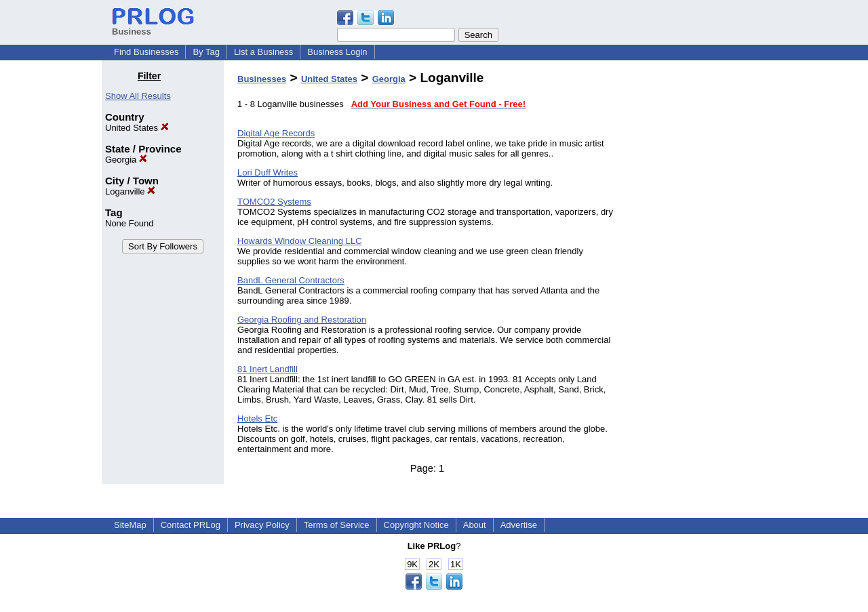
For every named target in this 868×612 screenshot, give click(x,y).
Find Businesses (146, 52)
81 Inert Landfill (268, 369)
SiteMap (130, 525)
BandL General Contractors (291, 280)
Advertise (519, 525)
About (475, 525)
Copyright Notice (416, 525)
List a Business (263, 52)
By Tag (206, 52)
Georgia (126, 160)
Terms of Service (337, 525)
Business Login (337, 52)
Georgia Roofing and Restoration (302, 320)
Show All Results (138, 96)
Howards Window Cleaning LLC (300, 241)
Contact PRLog (191, 525)
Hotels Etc (257, 419)
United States (137, 128)
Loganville (130, 191)
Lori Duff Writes (268, 172)
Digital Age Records (276, 133)
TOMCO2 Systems (274, 202)
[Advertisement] (697, 274)
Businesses (262, 79)
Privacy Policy (262, 525)
